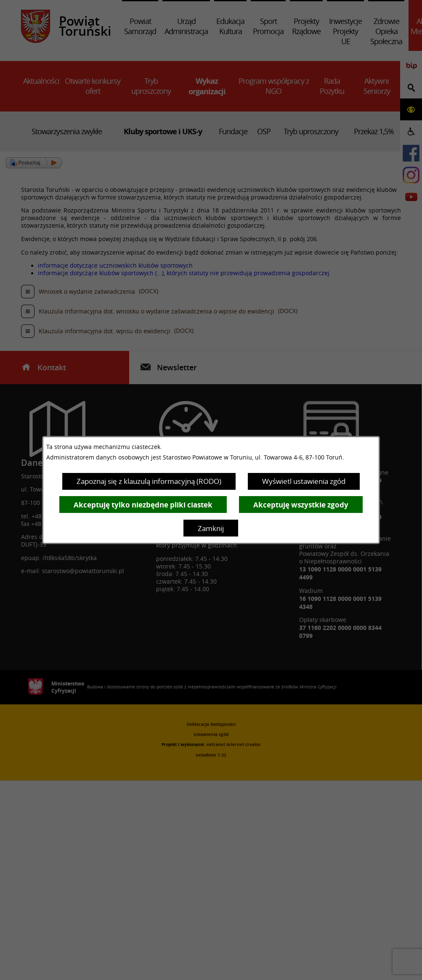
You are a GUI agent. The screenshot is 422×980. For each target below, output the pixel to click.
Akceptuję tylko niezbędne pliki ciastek (143, 505)
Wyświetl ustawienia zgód (304, 481)
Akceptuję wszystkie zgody (301, 505)
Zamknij (211, 528)
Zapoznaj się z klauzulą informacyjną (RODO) (149, 481)
